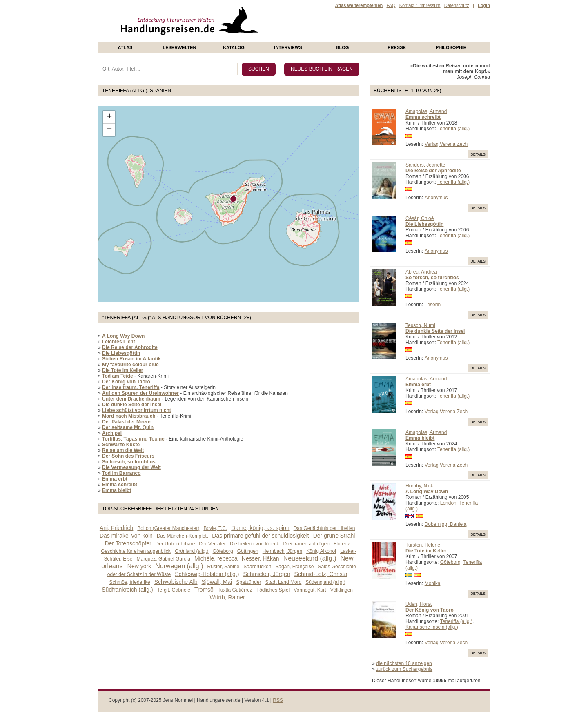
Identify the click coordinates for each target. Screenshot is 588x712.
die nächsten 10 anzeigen (404, 663)
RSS (278, 700)
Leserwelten (179, 47)
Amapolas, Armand (426, 111)
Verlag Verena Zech (446, 144)
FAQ (391, 5)
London (448, 503)
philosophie (451, 47)
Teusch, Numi (420, 325)
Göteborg (450, 562)
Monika (433, 583)
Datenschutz (457, 5)
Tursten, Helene (423, 545)
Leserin (433, 305)
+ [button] (109, 117)
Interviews (288, 47)
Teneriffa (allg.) (453, 129)
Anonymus (436, 198)
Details (478, 154)
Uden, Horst (419, 604)
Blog (343, 47)
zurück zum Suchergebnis (404, 669)
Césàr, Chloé (420, 218)
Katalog (234, 47)
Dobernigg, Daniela (446, 524)
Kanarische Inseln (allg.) (432, 627)
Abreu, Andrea (421, 272)
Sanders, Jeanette (425, 165)
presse (397, 47)
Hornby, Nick (419, 486)
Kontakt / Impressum (420, 5)
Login (484, 5)
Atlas (125, 47)
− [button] (109, 130)
